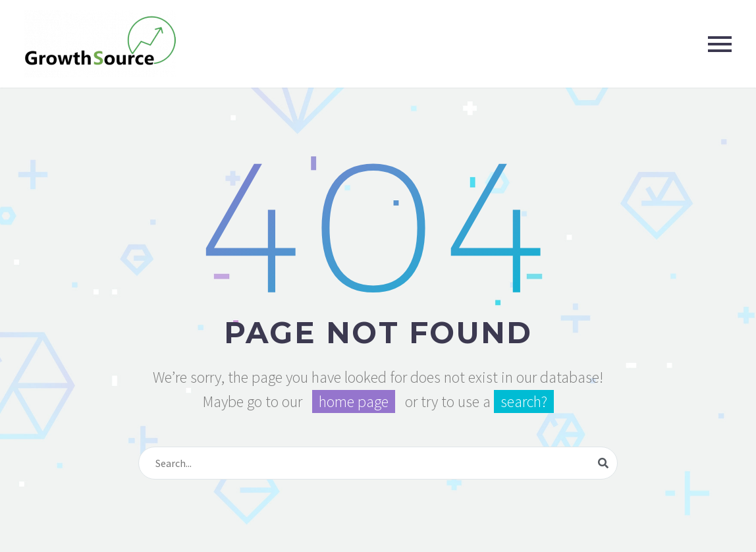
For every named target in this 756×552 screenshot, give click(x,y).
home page (354, 401)
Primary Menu (720, 44)
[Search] (378, 463)
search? (524, 401)
